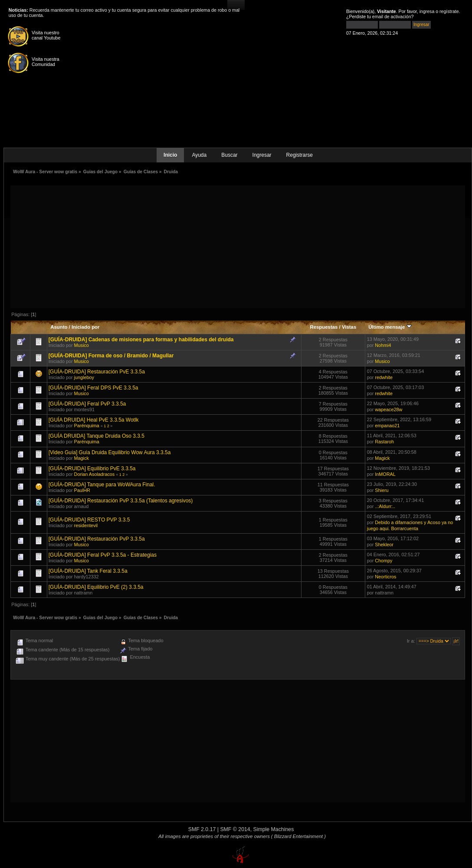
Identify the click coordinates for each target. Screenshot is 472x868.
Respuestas (324, 327)
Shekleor (384, 545)
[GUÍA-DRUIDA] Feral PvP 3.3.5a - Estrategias (103, 555)
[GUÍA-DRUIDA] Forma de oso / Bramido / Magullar (111, 356)
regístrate (449, 11)
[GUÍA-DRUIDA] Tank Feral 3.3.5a (88, 571)
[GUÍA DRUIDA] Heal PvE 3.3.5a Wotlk (94, 420)
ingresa (427, 11)
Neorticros (385, 577)
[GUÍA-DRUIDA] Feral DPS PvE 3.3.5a (93, 388)
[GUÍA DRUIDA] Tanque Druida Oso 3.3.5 (97, 436)
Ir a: (411, 641)
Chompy (383, 561)
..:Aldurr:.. (385, 506)
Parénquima (87, 426)
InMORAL (385, 474)
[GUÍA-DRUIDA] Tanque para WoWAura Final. (102, 485)
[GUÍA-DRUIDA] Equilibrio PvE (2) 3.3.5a (96, 587)
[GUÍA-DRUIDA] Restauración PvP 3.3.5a (97, 539)
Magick (82, 458)
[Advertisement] (238, 246)
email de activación (392, 17)
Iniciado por (86, 327)
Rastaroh (384, 442)
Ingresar (262, 155)
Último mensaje (390, 327)
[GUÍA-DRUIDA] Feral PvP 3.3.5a (87, 404)
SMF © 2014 (235, 829)
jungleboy (84, 377)
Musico (82, 345)
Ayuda (199, 155)
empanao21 (387, 426)
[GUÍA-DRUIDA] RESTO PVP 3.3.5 (89, 520)
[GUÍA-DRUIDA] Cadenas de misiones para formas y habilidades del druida (141, 340)
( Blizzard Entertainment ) (298, 836)
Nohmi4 (383, 345)
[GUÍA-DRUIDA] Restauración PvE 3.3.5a (97, 372)
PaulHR (82, 490)
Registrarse (300, 155)
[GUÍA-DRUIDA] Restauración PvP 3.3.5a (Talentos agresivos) (121, 501)
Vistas (349, 327)
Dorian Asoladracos (95, 474)
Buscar (229, 155)
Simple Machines (274, 829)
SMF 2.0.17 (202, 829)
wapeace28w (388, 409)
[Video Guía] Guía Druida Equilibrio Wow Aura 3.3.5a (110, 452)
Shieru (382, 490)
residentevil (86, 525)
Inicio (170, 155)
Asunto (59, 327)
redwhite (384, 377)
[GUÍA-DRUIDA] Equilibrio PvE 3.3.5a (92, 469)
